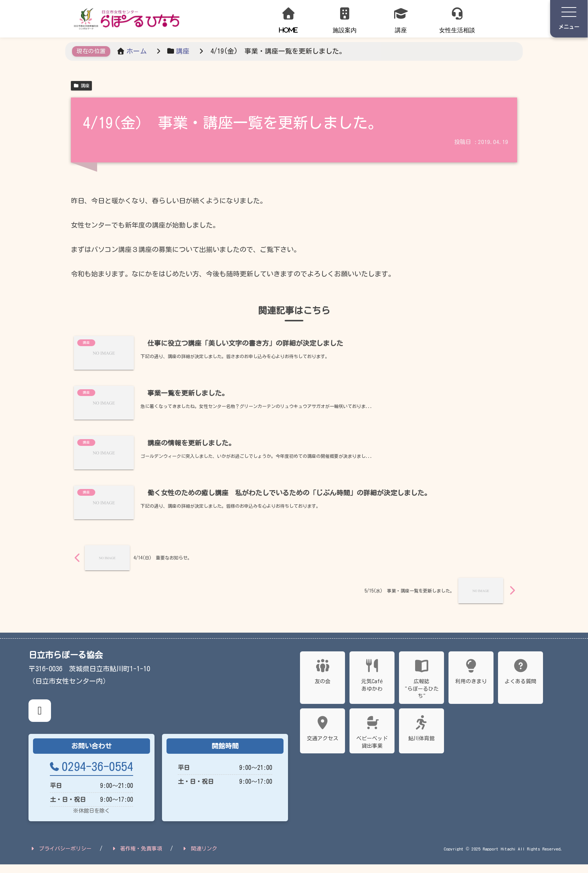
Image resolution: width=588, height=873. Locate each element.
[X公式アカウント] (40, 719)
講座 (81, 86)
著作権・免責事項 (136, 857)
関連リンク (199, 857)
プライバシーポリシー (60, 857)
